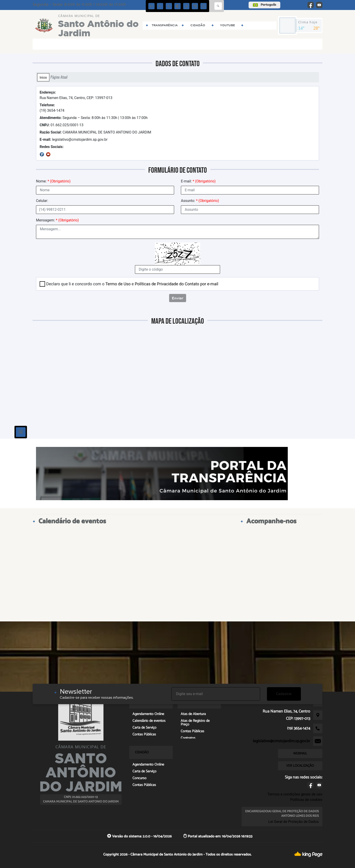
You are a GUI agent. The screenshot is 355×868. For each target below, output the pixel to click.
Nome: (53, 181)
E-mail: (198, 181)
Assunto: (200, 201)
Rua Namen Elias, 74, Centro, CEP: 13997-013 (76, 95)
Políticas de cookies (306, 800)
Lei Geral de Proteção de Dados (294, 822)
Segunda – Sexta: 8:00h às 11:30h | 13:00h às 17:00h (94, 118)
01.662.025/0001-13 (61, 125)
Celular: (42, 201)
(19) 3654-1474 (52, 108)
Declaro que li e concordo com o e (132, 284)
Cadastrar (284, 694)
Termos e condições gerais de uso (295, 794)
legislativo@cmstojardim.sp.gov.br (74, 139)
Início (43, 77)
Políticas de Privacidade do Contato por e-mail (176, 284)
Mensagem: (57, 220)
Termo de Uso (118, 284)
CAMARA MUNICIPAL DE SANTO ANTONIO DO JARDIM (95, 132)
